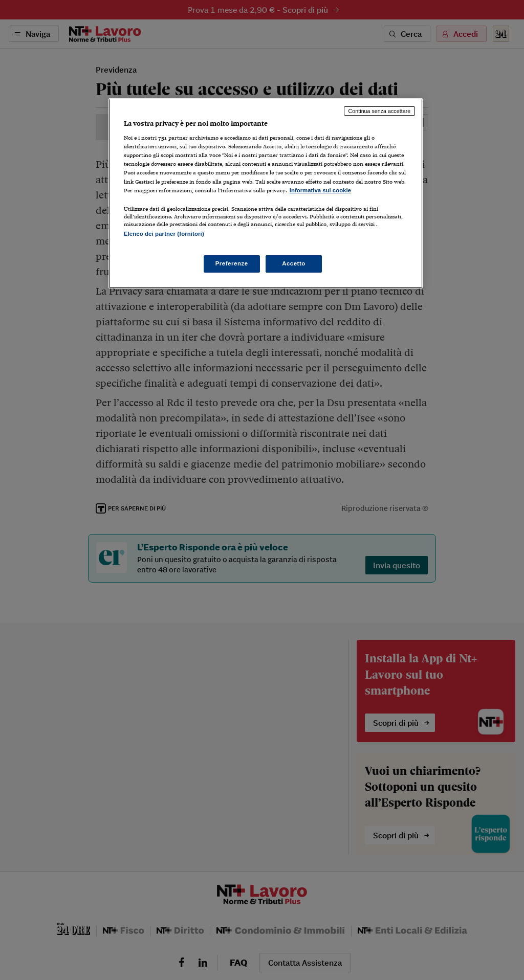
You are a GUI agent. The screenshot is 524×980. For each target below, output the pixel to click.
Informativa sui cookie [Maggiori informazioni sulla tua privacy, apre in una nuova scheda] (320, 190)
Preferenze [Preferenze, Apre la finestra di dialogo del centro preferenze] (232, 263)
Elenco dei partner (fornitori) (164, 234)
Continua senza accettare (380, 111)
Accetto (294, 263)
